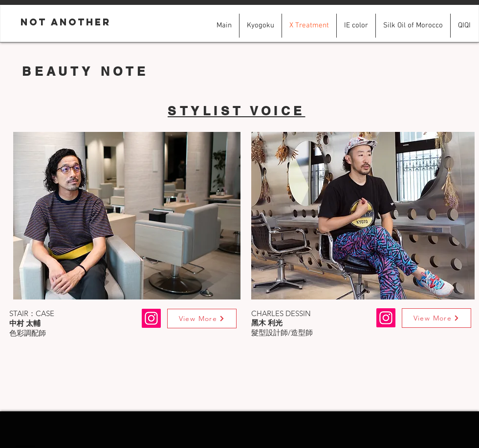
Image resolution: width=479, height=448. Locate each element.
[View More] (202, 319)
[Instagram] (386, 318)
